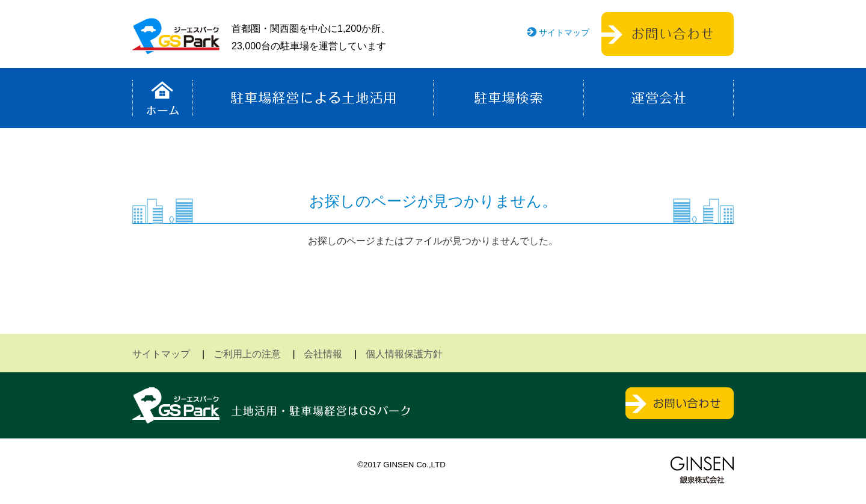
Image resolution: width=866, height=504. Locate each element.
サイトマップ (564, 32)
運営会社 (659, 98)
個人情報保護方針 (404, 354)
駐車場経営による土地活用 (313, 98)
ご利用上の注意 (247, 354)
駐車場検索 (508, 98)
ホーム (163, 98)
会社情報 (323, 354)
